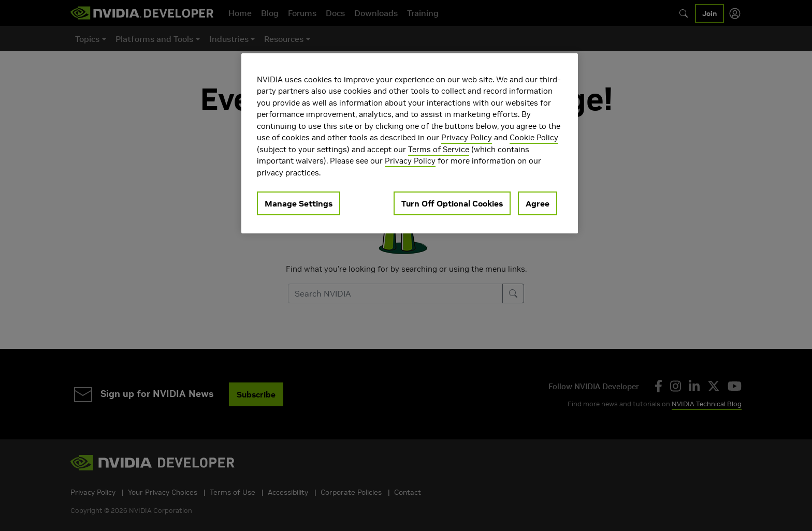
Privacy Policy (467, 137)
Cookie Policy (534, 137)
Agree (538, 203)
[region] (410, 144)
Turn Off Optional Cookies (452, 203)
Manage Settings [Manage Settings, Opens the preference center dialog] (299, 203)
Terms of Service (439, 149)
